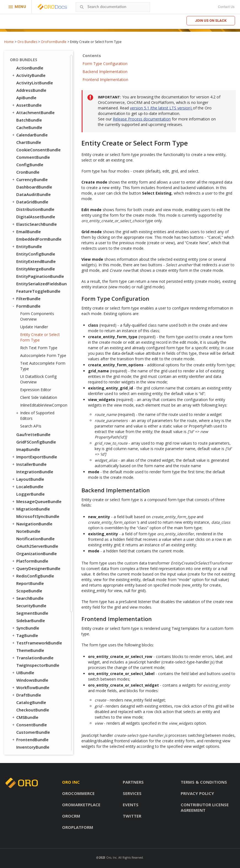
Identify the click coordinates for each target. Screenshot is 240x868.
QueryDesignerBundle (36, 396)
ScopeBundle (29, 418)
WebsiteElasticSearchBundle (39, 649)
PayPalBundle (30, 589)
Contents (92, 56)
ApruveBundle (30, 694)
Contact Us (226, 7)
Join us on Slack (211, 21)
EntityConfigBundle (36, 81)
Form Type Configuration (105, 64)
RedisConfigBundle (33, 403)
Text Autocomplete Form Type (43, 193)
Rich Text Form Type (39, 175)
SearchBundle (27, 426)
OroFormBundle (54, 42)
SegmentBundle (32, 440)
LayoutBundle (28, 307)
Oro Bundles (27, 42)
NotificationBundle (35, 366)
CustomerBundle (33, 560)
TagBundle (25, 463)
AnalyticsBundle (32, 671)
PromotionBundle (34, 597)
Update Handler (34, 154)
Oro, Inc (111, 858)
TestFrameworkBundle (37, 470)
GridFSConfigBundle (36, 269)
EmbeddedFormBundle (39, 66)
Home (9, 42)
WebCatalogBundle (36, 641)
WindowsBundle (32, 507)
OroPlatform (78, 827)
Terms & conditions (204, 782)
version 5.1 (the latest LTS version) (161, 108)
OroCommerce (78, 793)
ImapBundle (28, 277)
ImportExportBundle (34, 284)
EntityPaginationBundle (40, 104)
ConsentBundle (29, 552)
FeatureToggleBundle (38, 119)
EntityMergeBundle (36, 96)
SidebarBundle (31, 448)
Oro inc (71, 782)
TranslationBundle (32, 485)
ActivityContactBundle (39, 664)
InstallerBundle (29, 292)
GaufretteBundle (33, 262)
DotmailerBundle (33, 708)
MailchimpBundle (33, 738)
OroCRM (71, 816)
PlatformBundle (30, 388)
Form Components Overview (37, 144)
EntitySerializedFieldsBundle (42, 111)
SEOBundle (25, 627)
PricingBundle (28, 604)
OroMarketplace (81, 805)
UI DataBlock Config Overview (38, 207)
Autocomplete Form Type (43, 183)
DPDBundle (27, 716)
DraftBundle (26, 522)
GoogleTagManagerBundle (42, 723)
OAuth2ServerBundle (37, 373)
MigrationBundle (31, 336)
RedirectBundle (32, 619)
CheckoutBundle (33, 537)
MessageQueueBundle (36, 329)
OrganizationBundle (37, 381)
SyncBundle (25, 455)
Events (131, 805)
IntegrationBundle (35, 299)
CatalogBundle (31, 530)
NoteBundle (28, 359)
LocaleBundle (27, 314)
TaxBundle (27, 634)
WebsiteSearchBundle (36, 656)
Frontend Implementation (105, 80)
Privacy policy (197, 793)
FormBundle (26, 133)
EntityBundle (27, 74)
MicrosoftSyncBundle (38, 344)
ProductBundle (29, 612)
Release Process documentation (142, 119)
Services (132, 793)
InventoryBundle (33, 574)
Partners (133, 782)
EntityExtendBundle (36, 89)
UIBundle (23, 500)
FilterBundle (26, 126)
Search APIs (31, 253)
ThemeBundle (30, 478)
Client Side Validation (39, 225)
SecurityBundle (31, 433)
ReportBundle (30, 411)
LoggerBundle (30, 321)
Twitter (132, 816)
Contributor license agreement (205, 807)
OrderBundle (26, 582)
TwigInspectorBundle (38, 493)
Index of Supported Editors (36, 243)
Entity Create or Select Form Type (40, 165)
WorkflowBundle (30, 515)
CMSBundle (25, 545)
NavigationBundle (32, 351)
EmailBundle (26, 59)
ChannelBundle (31, 679)
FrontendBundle (30, 567)
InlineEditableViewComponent (44, 233)
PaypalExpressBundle (38, 746)
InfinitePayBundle (34, 731)
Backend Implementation (105, 72)
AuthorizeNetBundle (37, 701)
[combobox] (113, 7)
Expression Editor (36, 217)
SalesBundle (28, 686)
